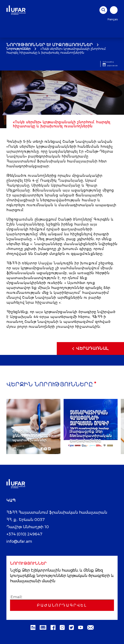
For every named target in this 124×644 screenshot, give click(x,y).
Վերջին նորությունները (50, 385)
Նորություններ (18, 49)
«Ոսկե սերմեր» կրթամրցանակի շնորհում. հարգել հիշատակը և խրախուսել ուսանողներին (56, 51)
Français (113, 19)
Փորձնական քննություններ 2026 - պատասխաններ (33, 436)
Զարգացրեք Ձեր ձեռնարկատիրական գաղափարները (91, 436)
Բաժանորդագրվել (62, 605)
